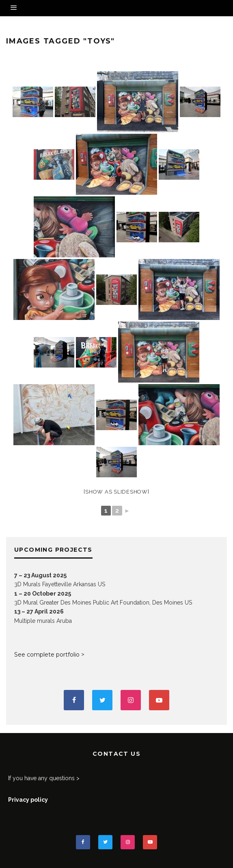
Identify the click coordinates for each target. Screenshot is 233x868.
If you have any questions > (44, 778)
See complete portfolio (47, 655)
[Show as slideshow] (116, 492)
